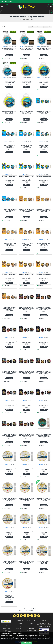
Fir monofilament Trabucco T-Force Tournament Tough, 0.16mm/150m (9, 500)
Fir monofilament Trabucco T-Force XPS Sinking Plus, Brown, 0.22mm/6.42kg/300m (26, 404)
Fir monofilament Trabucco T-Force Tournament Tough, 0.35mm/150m (26, 563)
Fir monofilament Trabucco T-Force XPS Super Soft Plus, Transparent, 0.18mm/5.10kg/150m (44, 244)
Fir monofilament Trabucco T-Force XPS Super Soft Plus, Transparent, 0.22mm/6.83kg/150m (9, 276)
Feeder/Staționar (26, 20)
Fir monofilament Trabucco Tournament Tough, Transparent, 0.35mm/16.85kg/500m (44, 563)
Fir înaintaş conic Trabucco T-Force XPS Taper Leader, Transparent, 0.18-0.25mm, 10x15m (44, 436)
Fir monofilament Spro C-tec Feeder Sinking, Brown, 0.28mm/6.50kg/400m (44, 50)
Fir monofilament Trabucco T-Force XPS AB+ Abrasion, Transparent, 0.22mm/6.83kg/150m (9, 179)
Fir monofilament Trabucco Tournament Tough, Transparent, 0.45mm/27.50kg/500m (9, 596)
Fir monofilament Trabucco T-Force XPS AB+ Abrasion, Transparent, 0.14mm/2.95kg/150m (9, 146)
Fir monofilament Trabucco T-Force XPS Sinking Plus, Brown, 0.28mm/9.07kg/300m (9, 436)
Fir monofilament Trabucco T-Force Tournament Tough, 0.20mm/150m (44, 500)
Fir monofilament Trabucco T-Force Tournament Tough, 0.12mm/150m (26, 468)
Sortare (30, 27)
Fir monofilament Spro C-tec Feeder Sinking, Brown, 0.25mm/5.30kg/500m (26, 50)
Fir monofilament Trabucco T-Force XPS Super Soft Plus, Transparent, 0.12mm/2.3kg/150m (44, 211)
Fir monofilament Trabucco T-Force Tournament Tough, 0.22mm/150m (9, 531)
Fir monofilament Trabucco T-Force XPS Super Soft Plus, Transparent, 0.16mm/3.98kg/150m (26, 244)
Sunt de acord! (28, 643)
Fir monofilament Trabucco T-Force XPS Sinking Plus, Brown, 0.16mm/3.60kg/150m (44, 309)
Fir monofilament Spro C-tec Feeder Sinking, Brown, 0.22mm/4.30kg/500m (9, 50)
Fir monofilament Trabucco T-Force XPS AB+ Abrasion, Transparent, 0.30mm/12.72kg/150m (9, 211)
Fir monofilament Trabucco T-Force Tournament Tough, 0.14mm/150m (44, 468)
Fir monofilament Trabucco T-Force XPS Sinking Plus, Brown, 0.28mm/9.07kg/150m (9, 373)
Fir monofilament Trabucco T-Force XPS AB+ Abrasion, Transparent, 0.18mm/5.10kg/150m (44, 146)
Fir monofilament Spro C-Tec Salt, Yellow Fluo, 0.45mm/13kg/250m (9, 113)
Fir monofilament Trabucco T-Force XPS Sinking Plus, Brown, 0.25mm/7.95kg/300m (44, 404)
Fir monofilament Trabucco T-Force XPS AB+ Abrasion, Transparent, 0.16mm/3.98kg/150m (26, 146)
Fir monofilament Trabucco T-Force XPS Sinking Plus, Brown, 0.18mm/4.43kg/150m (9, 341)
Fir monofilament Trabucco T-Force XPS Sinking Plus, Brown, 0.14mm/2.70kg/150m (26, 309)
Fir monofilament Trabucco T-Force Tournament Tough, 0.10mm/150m (9, 468)
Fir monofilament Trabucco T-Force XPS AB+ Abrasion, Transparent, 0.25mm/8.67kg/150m (26, 179)
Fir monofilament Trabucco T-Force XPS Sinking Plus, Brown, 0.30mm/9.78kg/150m (26, 373)
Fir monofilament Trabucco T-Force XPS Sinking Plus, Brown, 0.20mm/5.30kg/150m (26, 341)
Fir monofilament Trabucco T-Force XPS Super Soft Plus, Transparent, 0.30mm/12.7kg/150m (9, 309)
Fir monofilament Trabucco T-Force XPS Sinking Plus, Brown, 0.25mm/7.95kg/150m (44, 341)
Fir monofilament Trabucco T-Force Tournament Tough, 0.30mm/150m (9, 563)
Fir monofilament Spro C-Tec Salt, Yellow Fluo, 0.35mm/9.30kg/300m (26, 81)
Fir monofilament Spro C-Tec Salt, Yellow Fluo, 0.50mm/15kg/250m (26, 113)
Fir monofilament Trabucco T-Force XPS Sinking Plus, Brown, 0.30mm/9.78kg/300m (26, 436)
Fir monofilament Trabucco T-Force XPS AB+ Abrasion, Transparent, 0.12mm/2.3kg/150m (44, 113)
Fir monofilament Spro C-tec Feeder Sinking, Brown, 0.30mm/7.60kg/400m (9, 81)
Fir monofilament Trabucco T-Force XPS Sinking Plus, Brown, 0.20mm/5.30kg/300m (9, 404)
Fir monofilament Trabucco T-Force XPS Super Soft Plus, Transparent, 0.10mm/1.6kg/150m (26, 211)
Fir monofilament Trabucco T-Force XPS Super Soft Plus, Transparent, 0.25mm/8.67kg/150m (26, 276)
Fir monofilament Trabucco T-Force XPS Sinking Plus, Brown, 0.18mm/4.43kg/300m (44, 373)
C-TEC (4, 46)
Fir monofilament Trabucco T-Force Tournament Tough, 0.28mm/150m (44, 531)
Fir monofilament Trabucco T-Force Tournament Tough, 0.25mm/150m (26, 531)
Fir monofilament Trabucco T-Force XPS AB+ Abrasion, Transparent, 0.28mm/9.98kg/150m (44, 179)
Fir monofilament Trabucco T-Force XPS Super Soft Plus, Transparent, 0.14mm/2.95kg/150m (9, 244)
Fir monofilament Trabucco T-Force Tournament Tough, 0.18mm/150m (26, 500)
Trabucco (41, 109)
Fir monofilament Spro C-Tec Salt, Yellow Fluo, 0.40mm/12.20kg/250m (44, 81)
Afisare (46, 27)
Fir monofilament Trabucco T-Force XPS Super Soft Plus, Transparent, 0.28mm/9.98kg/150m (44, 276)
